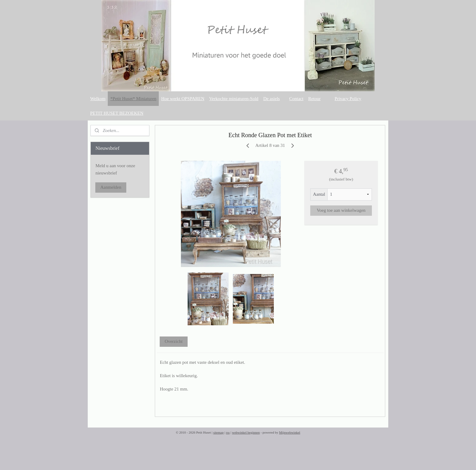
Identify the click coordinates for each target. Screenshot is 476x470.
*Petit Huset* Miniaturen (133, 99)
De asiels (272, 99)
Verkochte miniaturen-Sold (234, 99)
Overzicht (174, 341)
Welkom (98, 99)
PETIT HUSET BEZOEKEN (117, 113)
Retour (314, 99)
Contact (296, 99)
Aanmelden (111, 187)
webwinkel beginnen (246, 432)
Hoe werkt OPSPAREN (183, 99)
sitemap (218, 432)
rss (228, 432)
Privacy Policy (348, 99)
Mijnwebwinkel (290, 432)
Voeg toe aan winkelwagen (341, 210)
